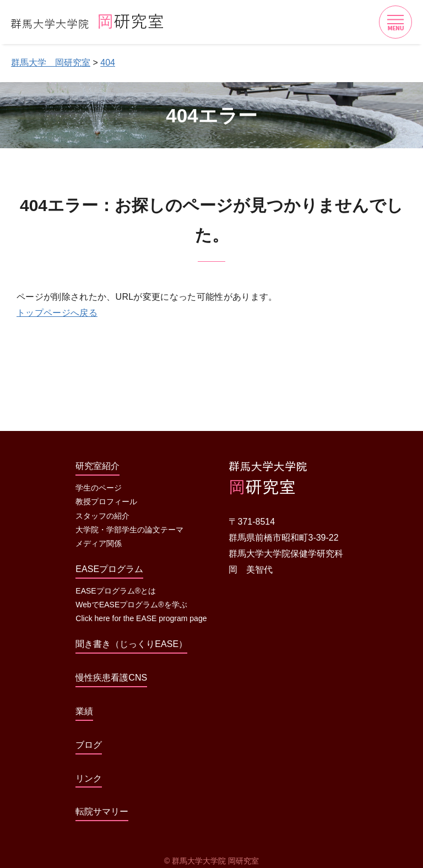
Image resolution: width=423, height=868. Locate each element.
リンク (89, 778)
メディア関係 (99, 543)
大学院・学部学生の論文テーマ (129, 530)
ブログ (89, 745)
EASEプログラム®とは (116, 591)
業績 (84, 711)
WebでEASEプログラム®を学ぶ (131, 605)
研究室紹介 (97, 466)
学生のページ (99, 488)
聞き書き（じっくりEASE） (131, 644)
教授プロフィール (106, 502)
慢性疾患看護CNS (111, 678)
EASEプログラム (109, 569)
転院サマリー (102, 812)
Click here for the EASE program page (141, 618)
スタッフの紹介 (102, 516)
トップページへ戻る (57, 313)
